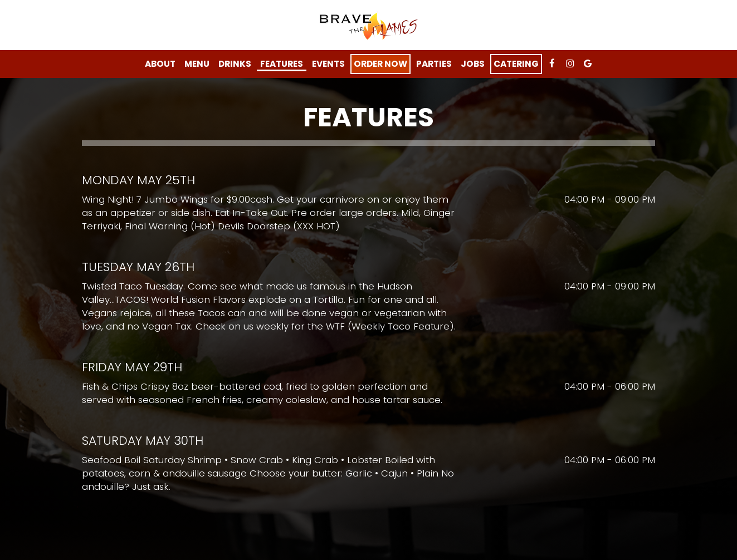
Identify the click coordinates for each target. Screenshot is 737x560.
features (282, 64)
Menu (197, 64)
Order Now (380, 64)
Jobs (473, 64)
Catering (516, 64)
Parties (434, 64)
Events (328, 64)
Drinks (235, 64)
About (160, 64)
